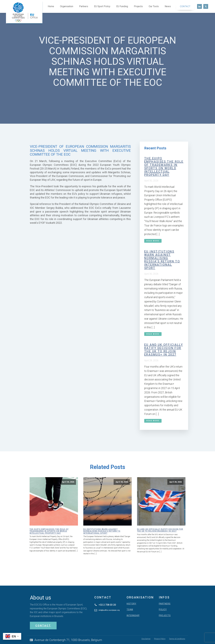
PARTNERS (165, 604)
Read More (153, 241)
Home (51, 6)
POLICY (163, 610)
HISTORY (131, 604)
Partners (84, 6)
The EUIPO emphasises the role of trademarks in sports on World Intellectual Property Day (164, 167)
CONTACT (43, 626)
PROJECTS (165, 616)
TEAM (130, 610)
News (168, 6)
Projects (138, 6)
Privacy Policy (160, 639)
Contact (185, 6)
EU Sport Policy (102, 6)
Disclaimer (146, 639)
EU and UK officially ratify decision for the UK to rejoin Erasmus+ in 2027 (164, 350)
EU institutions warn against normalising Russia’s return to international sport (162, 260)
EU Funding (122, 6)
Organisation (67, 6)
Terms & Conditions (177, 639)
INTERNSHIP (133, 616)
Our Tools (154, 6)
